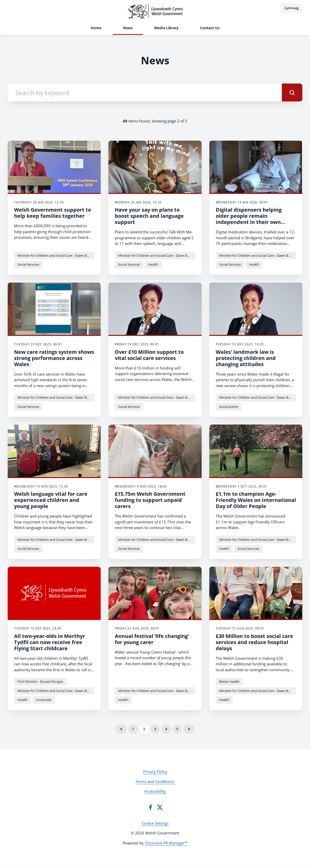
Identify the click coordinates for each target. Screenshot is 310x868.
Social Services (28, 264)
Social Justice (229, 407)
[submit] (292, 92)
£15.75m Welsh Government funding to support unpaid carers (150, 500)
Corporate (44, 700)
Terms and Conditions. (155, 781)
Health (153, 264)
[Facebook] (150, 807)
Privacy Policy (155, 771)
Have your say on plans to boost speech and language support (149, 216)
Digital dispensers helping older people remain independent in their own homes (249, 219)
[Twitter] (160, 807)
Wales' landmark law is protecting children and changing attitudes (246, 358)
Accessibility (155, 791)
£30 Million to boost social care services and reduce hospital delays (254, 642)
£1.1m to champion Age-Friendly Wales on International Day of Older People (256, 500)
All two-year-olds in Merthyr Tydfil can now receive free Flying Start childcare (50, 642)
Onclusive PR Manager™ (166, 843)
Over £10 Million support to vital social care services (149, 355)
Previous (121, 729)
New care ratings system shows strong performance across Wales (54, 358)
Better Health (229, 681)
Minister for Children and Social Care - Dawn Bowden (56, 255)
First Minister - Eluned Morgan (40, 681)
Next (189, 729)
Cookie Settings (155, 823)
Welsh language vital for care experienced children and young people (51, 500)
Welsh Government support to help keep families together (53, 213)
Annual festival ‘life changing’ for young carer (152, 639)
